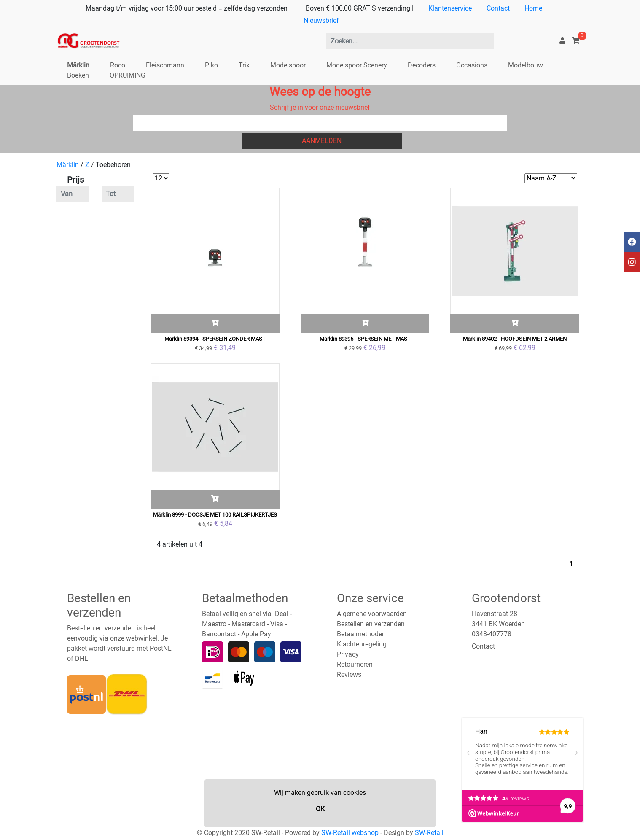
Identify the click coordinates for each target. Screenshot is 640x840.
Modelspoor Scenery (357, 65)
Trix (244, 65)
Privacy (348, 654)
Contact (498, 8)
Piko (211, 65)
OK (320, 809)
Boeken (78, 75)
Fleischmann (165, 65)
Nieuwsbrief (321, 20)
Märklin (78, 65)
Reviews (349, 674)
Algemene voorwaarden (372, 614)
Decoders (422, 65)
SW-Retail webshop (350, 833)
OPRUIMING (128, 75)
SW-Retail (429, 833)
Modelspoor (288, 65)
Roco (118, 65)
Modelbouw (526, 65)
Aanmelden (322, 141)
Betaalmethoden (361, 634)
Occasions (472, 65)
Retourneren (355, 664)
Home (533, 8)
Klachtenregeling (362, 644)
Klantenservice (450, 8)
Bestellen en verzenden (371, 624)
